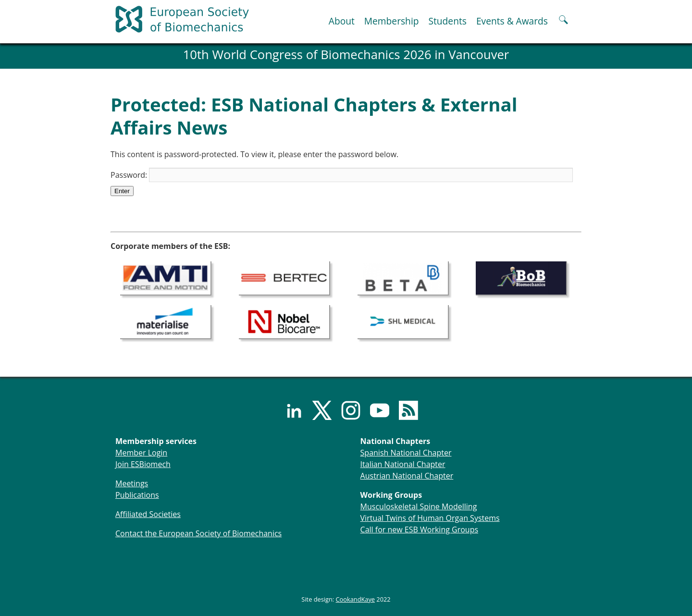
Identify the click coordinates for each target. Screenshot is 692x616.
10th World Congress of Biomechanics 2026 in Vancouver (346, 55)
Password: (342, 175)
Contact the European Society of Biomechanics (198, 533)
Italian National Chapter (403, 464)
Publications (137, 495)
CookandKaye (356, 599)
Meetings (132, 483)
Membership (392, 21)
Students (447, 21)
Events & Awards (512, 21)
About (342, 21)
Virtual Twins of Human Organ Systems (430, 518)
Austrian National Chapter (407, 476)
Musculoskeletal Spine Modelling (419, 506)
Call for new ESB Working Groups (419, 530)
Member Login (141, 453)
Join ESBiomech (143, 464)
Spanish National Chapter (406, 453)
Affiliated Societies (148, 514)
